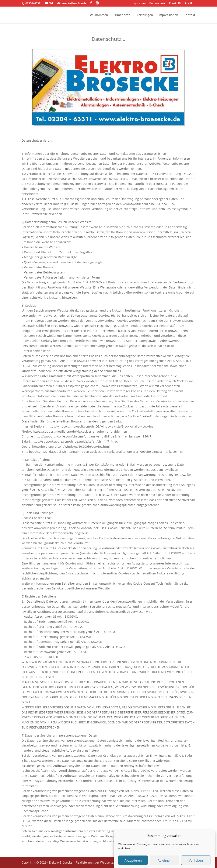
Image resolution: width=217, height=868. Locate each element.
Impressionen (168, 15)
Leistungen (145, 15)
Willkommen (99, 15)
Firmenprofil (122, 15)
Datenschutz (157, 3)
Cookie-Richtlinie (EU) (182, 3)
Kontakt (190, 15)
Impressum (139, 3)
